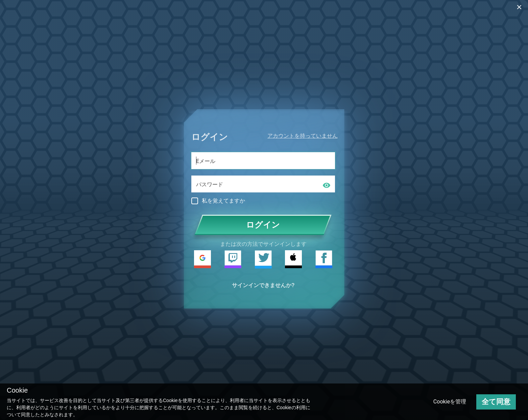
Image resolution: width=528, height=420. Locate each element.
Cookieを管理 (450, 402)
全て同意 (496, 402)
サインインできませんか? (263, 285)
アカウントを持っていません (303, 136)
